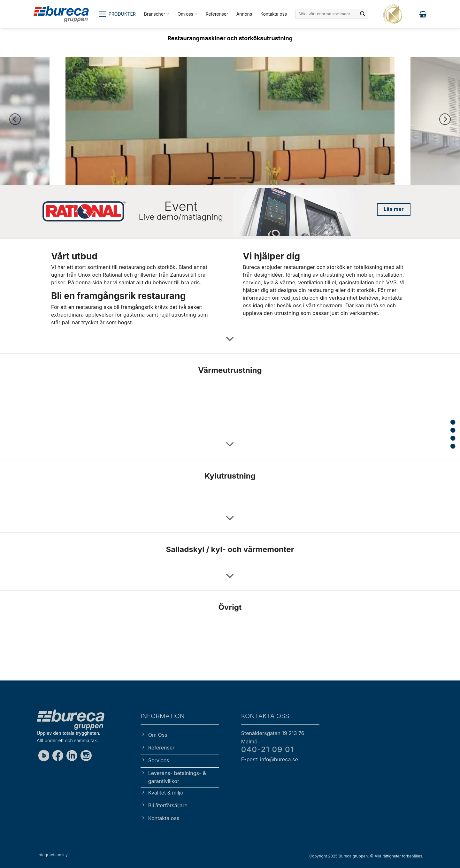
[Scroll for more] (230, 339)
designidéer (268, 275)
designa (287, 290)
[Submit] (363, 14)
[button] (117, 14)
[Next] (445, 119)
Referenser (217, 14)
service (252, 282)
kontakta (392, 298)
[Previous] (15, 119)
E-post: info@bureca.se (270, 759)
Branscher (157, 14)
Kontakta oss (274, 14)
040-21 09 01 (268, 749)
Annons (244, 14)
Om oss (188, 14)
